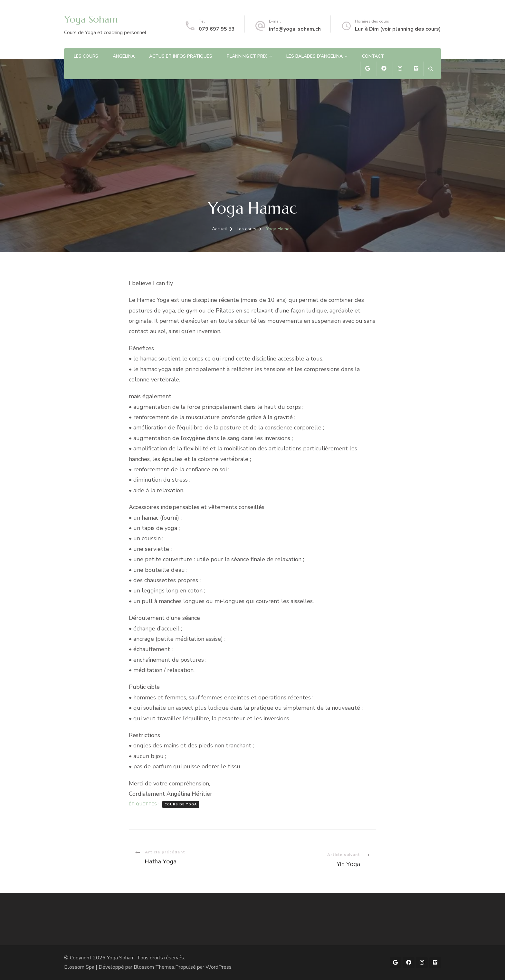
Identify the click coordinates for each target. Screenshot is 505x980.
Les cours (86, 56)
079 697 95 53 (217, 29)
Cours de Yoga (181, 804)
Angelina (124, 56)
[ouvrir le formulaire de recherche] (430, 69)
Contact (373, 56)
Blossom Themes (154, 967)
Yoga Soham (91, 19)
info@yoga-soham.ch (295, 29)
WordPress (219, 967)
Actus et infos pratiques (181, 56)
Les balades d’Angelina (314, 56)
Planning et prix (247, 56)
